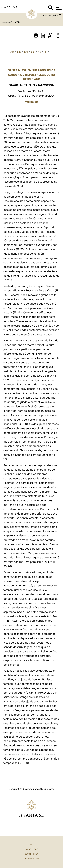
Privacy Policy (32, 859)
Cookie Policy (32, 854)
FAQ (32, 845)
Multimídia (32, 102)
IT (45, 52)
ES (33, 52)
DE (19, 52)
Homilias (8, 22)
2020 (18, 22)
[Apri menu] (59, 8)
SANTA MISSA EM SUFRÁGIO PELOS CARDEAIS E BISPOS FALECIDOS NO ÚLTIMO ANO (32, 75)
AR (12, 52)
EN (26, 52)
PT (51, 52)
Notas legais (32, 849)
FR (39, 52)
